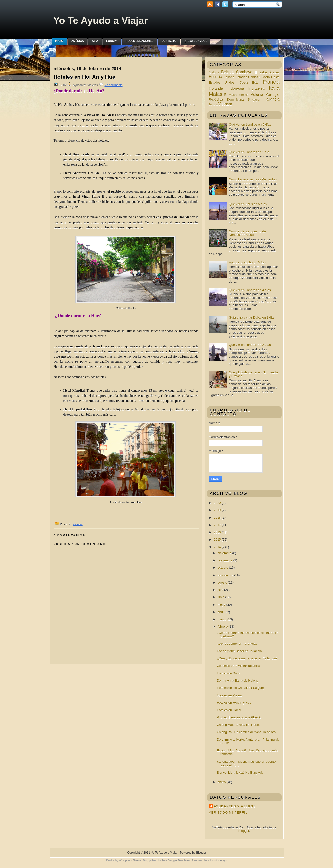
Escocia (216, 77)
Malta (233, 95)
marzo (222, 619)
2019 (218, 510)
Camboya (244, 72)
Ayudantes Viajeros (235, 806)
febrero (223, 627)
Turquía (213, 104)
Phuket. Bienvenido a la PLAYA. (239, 717)
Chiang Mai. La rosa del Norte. (238, 725)
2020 (218, 503)
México (243, 95)
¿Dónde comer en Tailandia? (237, 644)
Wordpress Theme (130, 860)
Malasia (218, 94)
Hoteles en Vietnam (231, 695)
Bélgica (227, 72)
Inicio (59, 41)
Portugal (272, 94)
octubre (223, 568)
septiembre (226, 575)
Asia (95, 41)
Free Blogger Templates (176, 860)
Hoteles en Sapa (228, 673)
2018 (218, 518)
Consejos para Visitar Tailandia (238, 666)
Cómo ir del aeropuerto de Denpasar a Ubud (247, 233)
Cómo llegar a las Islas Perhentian (253, 179)
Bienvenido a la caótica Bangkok (240, 773)
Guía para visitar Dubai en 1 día (251, 317)
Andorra (214, 72)
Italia (274, 88)
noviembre (225, 560)
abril (221, 612)
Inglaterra (257, 88)
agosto (223, 582)
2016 (218, 532)
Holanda (216, 88)
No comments (114, 85)
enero (222, 782)
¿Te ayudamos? (196, 41)
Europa (112, 41)
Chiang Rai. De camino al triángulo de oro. (247, 732)
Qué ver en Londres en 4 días (250, 290)
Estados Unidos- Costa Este (234, 83)
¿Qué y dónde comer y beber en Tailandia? (247, 658)
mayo (222, 605)
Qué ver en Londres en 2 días (250, 345)
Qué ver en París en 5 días (248, 204)
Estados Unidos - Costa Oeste (258, 77)
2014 (218, 547)
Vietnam (78, 524)
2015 (218, 540)
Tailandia (272, 99)
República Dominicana (226, 100)
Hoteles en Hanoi (229, 710)
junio (221, 597)
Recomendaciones (140, 41)
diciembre (225, 553)
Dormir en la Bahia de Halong (238, 680)
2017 (218, 525)
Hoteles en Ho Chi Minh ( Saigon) (240, 688)
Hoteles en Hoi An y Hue (84, 77)
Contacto (169, 41)
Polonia (257, 94)
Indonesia (236, 88)
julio (221, 590)
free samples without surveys (209, 860)
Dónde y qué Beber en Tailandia (239, 651)
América (78, 41)
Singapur (254, 100)
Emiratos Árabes (267, 72)
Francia (271, 82)
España (229, 77)
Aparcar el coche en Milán (247, 262)
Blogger (244, 831)
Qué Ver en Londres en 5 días (250, 124)
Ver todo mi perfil (228, 813)
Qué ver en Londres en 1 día (249, 152)
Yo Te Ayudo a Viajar (101, 20)
